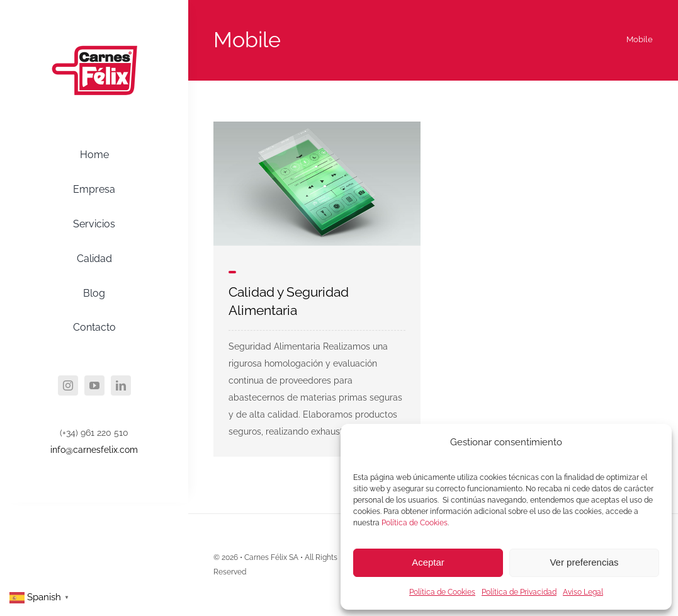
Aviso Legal (583, 592)
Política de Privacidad (519, 592)
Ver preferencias (584, 562)
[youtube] (94, 385)
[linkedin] (121, 385)
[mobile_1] (317, 126)
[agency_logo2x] (94, 27)
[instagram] (68, 385)
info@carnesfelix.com (94, 450)
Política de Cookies (415, 523)
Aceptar (428, 562)
